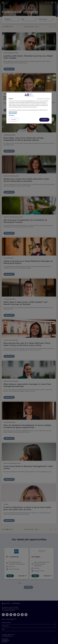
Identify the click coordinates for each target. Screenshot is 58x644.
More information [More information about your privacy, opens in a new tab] (13, 113)
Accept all (44, 120)
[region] (29, 108)
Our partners (11, 115)
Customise (14, 120)
